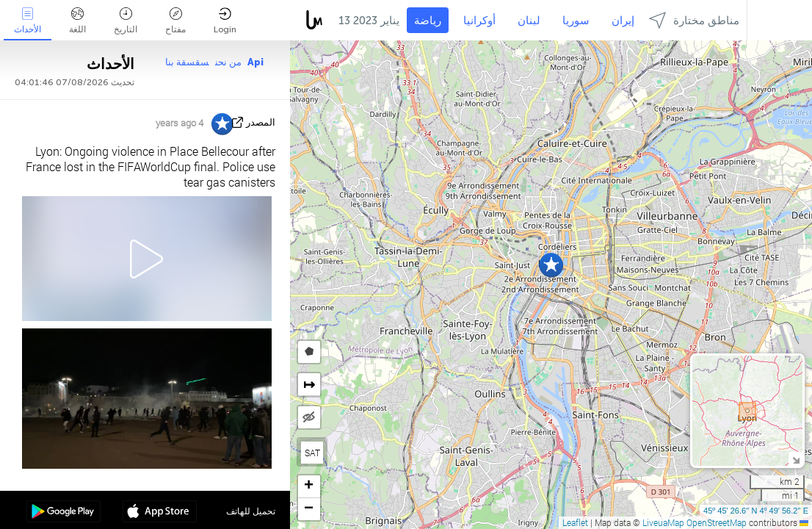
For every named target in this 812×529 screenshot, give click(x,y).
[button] (551, 265)
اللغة (77, 21)
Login (225, 21)
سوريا (576, 21)
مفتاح (175, 21)
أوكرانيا (479, 21)
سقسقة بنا (187, 62)
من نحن (228, 62)
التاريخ (126, 21)
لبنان (529, 21)
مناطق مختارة (694, 20)
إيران (623, 21)
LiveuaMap (663, 522)
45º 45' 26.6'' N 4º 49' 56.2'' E (756, 511)
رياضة (428, 21)
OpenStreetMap (717, 522)
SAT (312, 453)
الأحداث (28, 21)
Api (255, 62)
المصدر (261, 122)
